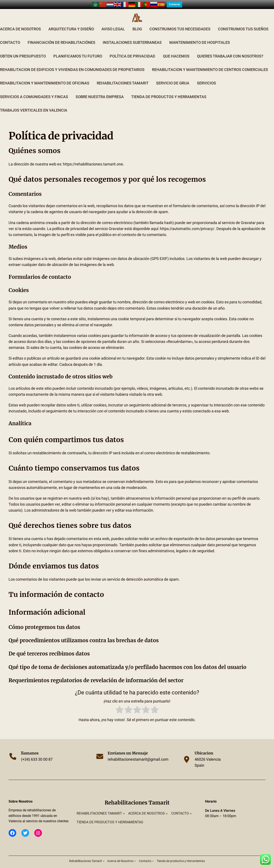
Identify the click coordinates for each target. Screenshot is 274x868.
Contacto (10, 36)
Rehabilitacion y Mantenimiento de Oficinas (45, 77)
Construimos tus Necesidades (180, 23)
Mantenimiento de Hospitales (200, 36)
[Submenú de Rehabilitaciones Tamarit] (124, 807)
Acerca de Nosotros (20, 23)
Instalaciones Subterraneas (132, 36)
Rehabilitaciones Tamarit (123, 77)
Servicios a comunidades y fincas (34, 90)
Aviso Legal (113, 23)
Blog (137, 23)
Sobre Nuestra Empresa (100, 90)
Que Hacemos (176, 50)
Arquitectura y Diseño (71, 23)
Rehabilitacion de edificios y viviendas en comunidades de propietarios (72, 63)
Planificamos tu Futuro (78, 50)
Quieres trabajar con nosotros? (230, 50)
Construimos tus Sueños (243, 23)
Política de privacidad (132, 50)
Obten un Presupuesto (23, 50)
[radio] (120, 704)
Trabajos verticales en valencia (34, 104)
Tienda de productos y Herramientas (169, 90)
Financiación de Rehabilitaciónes (61, 36)
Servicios (206, 77)
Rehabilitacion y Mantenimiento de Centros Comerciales (210, 63)
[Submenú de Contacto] (191, 807)
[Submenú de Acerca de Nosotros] (167, 807)
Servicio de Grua (173, 77)
